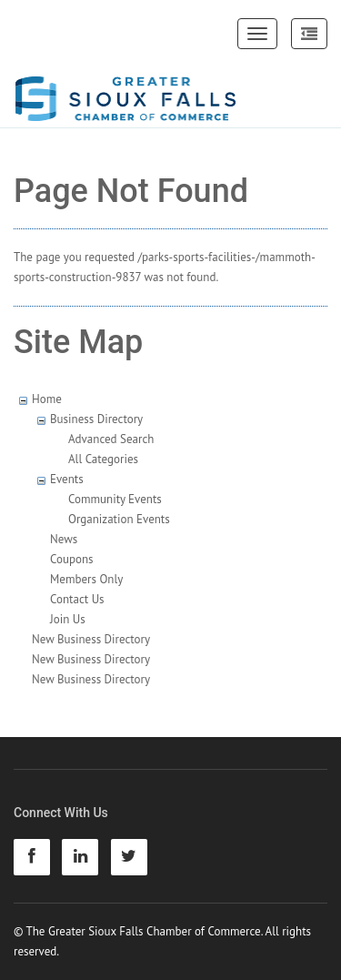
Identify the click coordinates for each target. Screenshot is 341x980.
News (64, 539)
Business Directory (96, 419)
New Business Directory (91, 639)
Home (47, 399)
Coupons (72, 559)
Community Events (115, 499)
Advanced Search (111, 439)
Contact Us (77, 599)
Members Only (86, 579)
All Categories (103, 459)
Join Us (68, 619)
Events (67, 479)
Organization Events (119, 519)
